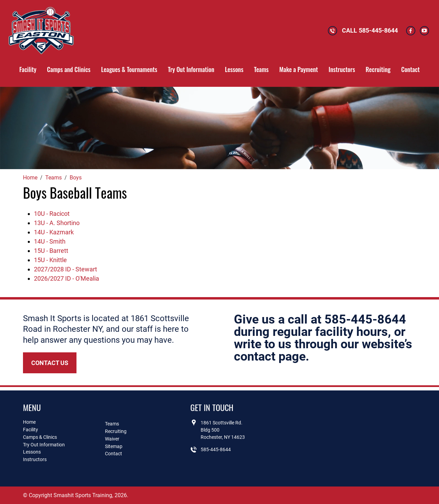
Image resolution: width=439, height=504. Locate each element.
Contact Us (50, 363)
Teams (262, 69)
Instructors (342, 69)
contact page (270, 356)
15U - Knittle (50, 260)
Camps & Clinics (40, 437)
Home (29, 422)
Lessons (234, 69)
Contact (411, 69)
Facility (28, 69)
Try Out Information (191, 69)
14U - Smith (50, 241)
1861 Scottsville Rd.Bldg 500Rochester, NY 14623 (223, 430)
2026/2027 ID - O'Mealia (67, 278)
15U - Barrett (51, 251)
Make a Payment (299, 69)
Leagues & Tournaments (129, 69)
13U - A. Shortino (57, 223)
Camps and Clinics (69, 69)
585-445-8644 (378, 30)
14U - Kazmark (54, 232)
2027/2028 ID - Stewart (66, 269)
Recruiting (378, 69)
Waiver (112, 439)
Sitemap (114, 446)
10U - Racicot (52, 214)
